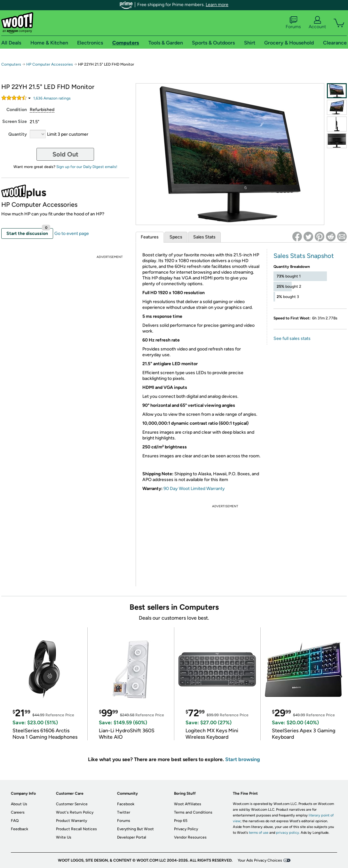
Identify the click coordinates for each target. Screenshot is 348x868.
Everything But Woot (135, 829)
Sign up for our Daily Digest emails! (87, 167)
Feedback (20, 829)
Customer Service (72, 804)
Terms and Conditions (193, 812)
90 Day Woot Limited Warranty (194, 489)
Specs (176, 237)
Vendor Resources (190, 837)
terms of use (259, 833)
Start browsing (243, 759)
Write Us (64, 837)
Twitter (124, 812)
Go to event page (72, 233)
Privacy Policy (186, 829)
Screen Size (15, 121)
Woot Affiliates (188, 804)
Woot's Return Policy (75, 812)
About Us (19, 804)
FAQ (15, 821)
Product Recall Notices (76, 829)
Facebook (126, 804)
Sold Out (65, 154)
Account (317, 23)
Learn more (217, 5)
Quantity (18, 134)
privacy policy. (288, 833)
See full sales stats (292, 338)
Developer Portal (132, 837)
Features (150, 237)
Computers (11, 64)
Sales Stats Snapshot (304, 256)
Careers (18, 812)
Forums (293, 23)
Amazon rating (52, 98)
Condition (17, 110)
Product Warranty (71, 821)
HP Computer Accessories (50, 64)
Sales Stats (204, 237)
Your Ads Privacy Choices (260, 860)
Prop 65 (181, 821)
